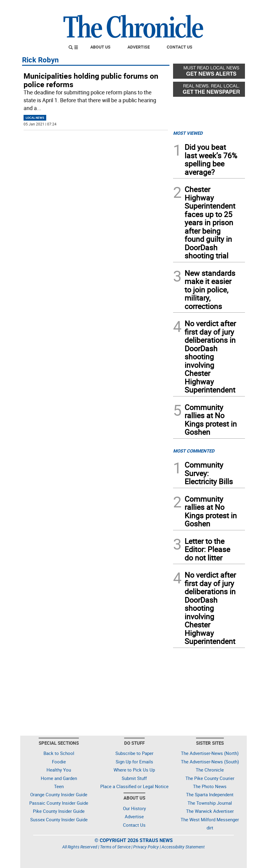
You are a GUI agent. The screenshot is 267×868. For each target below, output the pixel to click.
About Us (100, 47)
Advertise (139, 47)
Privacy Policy (146, 847)
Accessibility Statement (183, 847)
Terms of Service (115, 847)
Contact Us (180, 47)
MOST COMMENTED (194, 451)
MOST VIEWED (188, 133)
